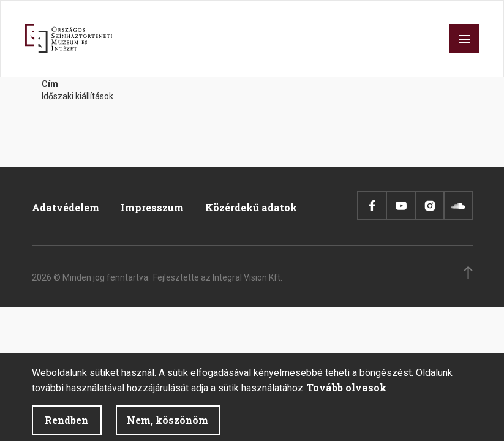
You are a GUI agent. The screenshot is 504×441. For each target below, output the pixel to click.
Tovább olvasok (347, 394)
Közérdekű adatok (251, 207)
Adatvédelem (66, 207)
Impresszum (152, 207)
